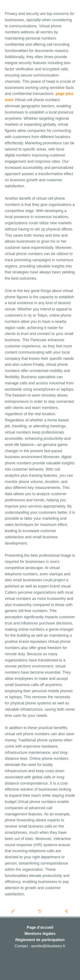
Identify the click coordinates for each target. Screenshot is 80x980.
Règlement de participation (40, 940)
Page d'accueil (40, 927)
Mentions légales (40, 934)
